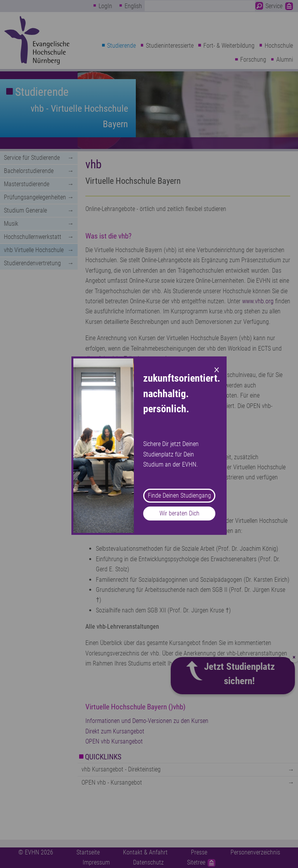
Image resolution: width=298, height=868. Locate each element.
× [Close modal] (217, 369)
